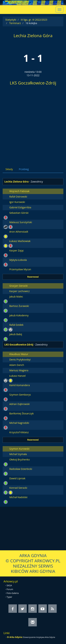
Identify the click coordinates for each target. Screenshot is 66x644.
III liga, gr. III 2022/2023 (34, 20)
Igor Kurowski (17, 202)
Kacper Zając (17, 250)
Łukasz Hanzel (18, 376)
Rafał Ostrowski (18, 197)
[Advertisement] (33, 125)
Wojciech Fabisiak (19, 191)
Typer (10, 597)
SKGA (9, 585)
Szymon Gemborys (20, 395)
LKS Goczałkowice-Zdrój (33, 83)
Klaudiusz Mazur (19, 354)
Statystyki (11, 20)
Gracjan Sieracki (18, 286)
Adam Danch (17, 365)
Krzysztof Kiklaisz (19, 432)
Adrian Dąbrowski (20, 404)
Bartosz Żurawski (19, 306)
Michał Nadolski (18, 497)
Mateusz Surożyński (21, 222)
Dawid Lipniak (17, 478)
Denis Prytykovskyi (20, 360)
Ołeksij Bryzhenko (20, 459)
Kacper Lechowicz (19, 291)
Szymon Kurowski (19, 449)
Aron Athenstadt (19, 232)
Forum (10, 589)
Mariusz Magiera (19, 370)
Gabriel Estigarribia (20, 207)
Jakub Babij (16, 334)
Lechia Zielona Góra (33, 36)
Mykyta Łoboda (18, 260)
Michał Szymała (18, 454)
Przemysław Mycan (20, 269)
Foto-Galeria (13, 593)
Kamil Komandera (20, 385)
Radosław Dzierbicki (21, 469)
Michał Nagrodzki (19, 423)
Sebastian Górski (19, 213)
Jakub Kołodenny (19, 315)
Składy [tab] (9, 169)
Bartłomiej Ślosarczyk (21, 413)
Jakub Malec (16, 297)
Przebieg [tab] (24, 169)
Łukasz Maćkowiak (20, 241)
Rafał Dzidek (16, 325)
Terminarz (15, 23)
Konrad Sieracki (18, 488)
